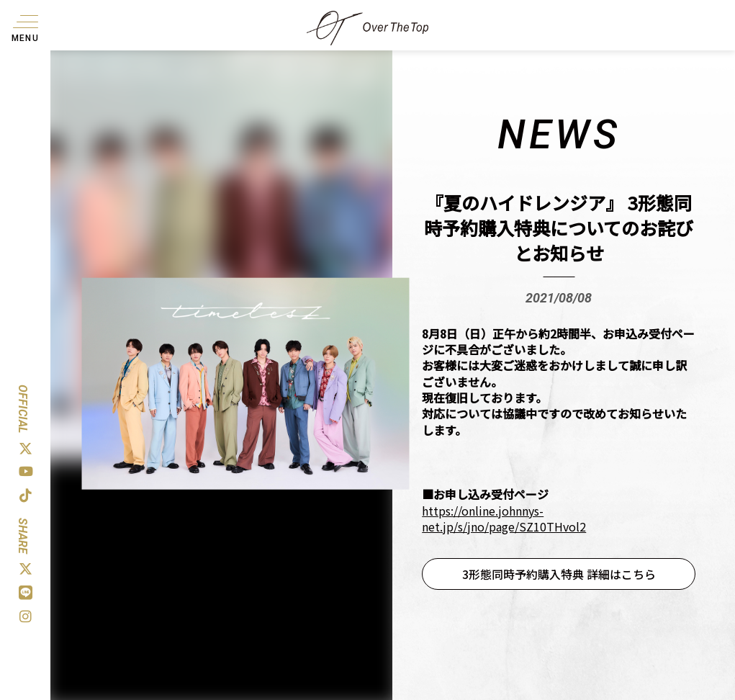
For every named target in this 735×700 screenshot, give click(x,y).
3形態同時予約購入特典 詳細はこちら (559, 574)
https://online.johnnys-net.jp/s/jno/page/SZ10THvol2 (504, 519)
